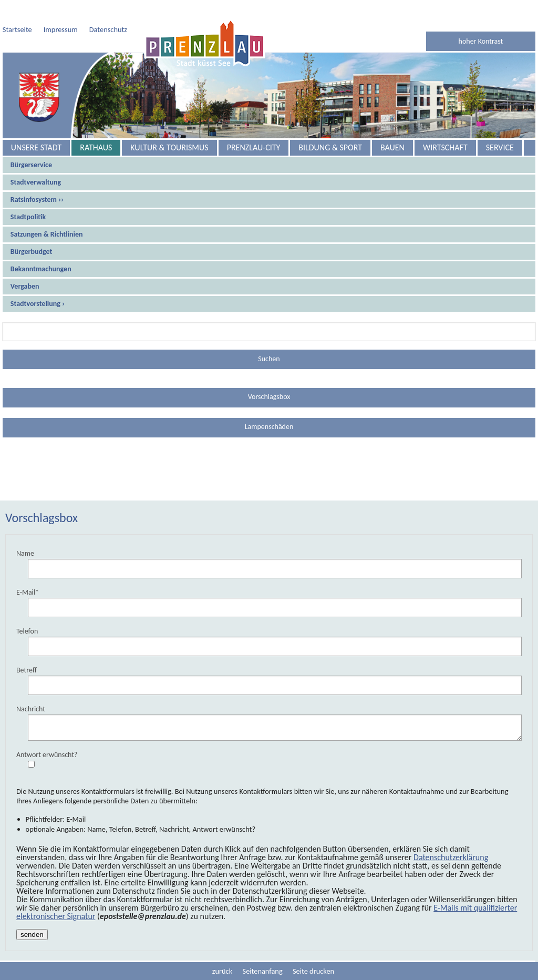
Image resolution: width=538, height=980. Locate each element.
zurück (222, 971)
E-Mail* (28, 592)
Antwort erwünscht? (47, 755)
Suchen (269, 359)
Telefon (27, 631)
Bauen (392, 147)
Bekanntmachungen (41, 269)
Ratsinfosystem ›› (37, 200)
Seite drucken (313, 971)
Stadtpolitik (28, 217)
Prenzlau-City (254, 147)
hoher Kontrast (481, 41)
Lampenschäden (269, 427)
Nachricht (31, 709)
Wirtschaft (445, 147)
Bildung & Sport (330, 147)
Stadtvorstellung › (38, 304)
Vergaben (25, 286)
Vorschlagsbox (269, 397)
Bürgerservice (31, 165)
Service (500, 147)
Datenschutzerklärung (451, 857)
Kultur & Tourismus (169, 147)
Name (25, 553)
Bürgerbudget (32, 252)
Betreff (27, 670)
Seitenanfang (263, 971)
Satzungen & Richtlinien (47, 234)
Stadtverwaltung (36, 182)
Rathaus (96, 147)
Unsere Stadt (36, 147)
